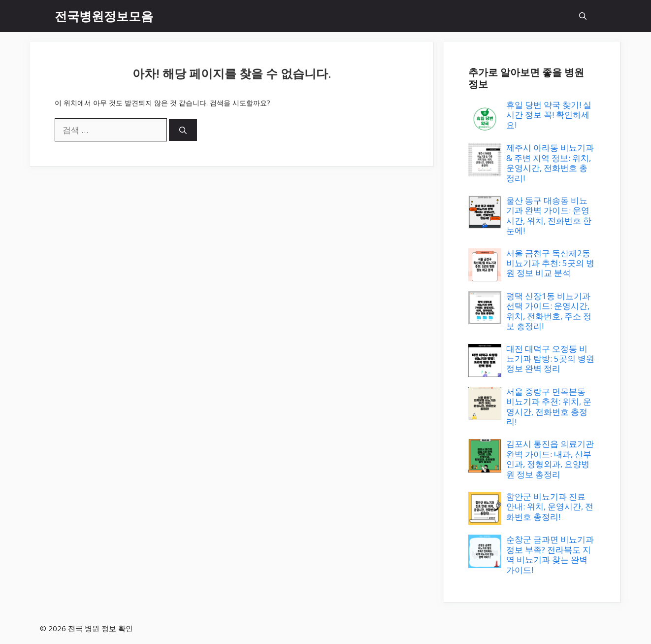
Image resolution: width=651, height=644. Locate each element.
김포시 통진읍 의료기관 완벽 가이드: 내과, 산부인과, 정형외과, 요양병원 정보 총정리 (550, 459)
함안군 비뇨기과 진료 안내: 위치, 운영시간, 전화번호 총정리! (550, 507)
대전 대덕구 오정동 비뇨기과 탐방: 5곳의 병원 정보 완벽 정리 (550, 359)
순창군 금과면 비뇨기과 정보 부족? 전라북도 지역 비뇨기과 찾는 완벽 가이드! (550, 554)
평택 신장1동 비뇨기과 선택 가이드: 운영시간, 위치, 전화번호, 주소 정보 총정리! (549, 311)
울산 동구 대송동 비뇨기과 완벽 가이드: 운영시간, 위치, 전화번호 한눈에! (549, 215)
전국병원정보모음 (104, 16)
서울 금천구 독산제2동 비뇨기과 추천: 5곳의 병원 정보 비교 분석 (550, 263)
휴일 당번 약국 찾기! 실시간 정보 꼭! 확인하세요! (549, 115)
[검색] (183, 130)
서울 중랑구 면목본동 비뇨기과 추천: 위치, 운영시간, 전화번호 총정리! (549, 407)
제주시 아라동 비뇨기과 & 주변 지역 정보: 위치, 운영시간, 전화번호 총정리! (550, 163)
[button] (583, 16)
